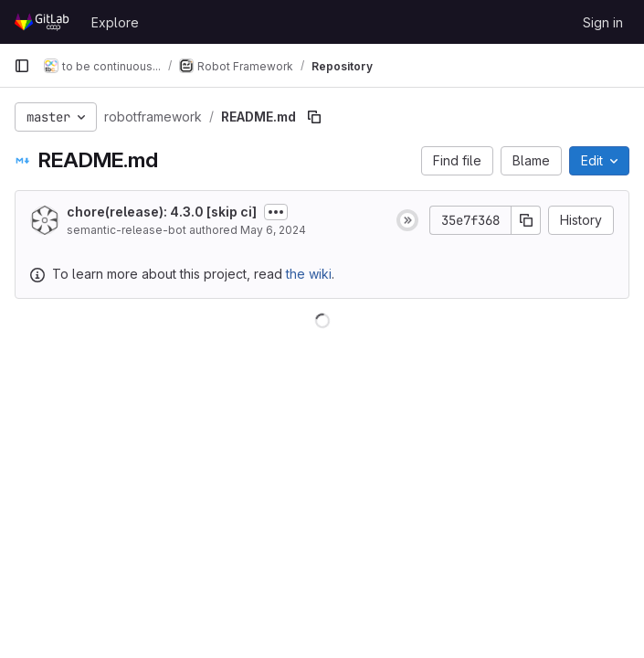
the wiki (309, 274)
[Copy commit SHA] (526, 220)
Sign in (603, 22)
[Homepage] (43, 22)
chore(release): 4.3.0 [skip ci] (162, 212)
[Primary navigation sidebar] (22, 66)
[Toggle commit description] (276, 212)
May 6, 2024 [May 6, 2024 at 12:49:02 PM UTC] (273, 230)
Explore (115, 22)
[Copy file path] (314, 117)
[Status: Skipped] (407, 220)
